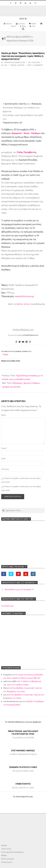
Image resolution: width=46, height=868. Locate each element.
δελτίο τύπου (23, 304)
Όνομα (4, 448)
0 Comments (38, 65)
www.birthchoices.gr (25, 296)
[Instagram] (30, 342)
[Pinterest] (26, 342)
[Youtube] (23, 342)
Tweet (5, 354)
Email (4, 459)
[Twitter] (20, 342)
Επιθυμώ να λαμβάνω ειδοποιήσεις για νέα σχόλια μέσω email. (21, 480)
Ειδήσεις (21, 65)
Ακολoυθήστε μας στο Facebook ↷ (19, 583)
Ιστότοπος (4, 469)
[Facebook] (16, 342)
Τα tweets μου (7, 606)
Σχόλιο (4, 415)
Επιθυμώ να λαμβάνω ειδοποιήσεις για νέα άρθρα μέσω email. (21, 488)
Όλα (6, 65)
